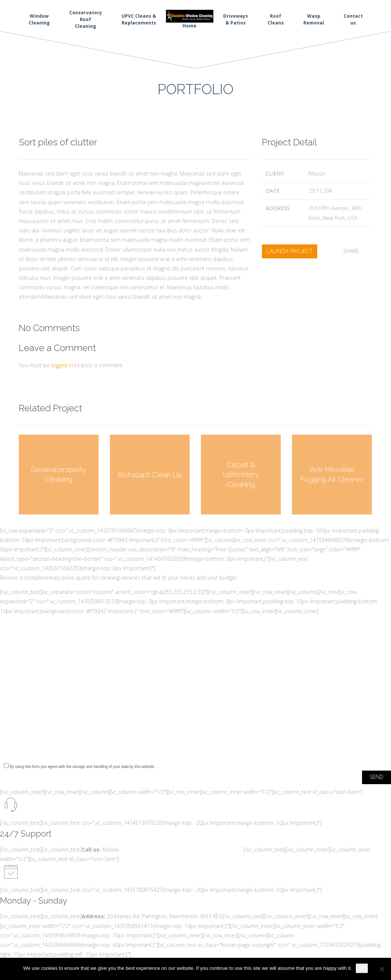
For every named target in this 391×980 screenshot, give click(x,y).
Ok (362, 968)
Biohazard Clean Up (150, 474)
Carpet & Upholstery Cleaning (241, 474)
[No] (382, 969)
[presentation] (57, 743)
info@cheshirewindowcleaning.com (201, 849)
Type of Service (195, 713)
